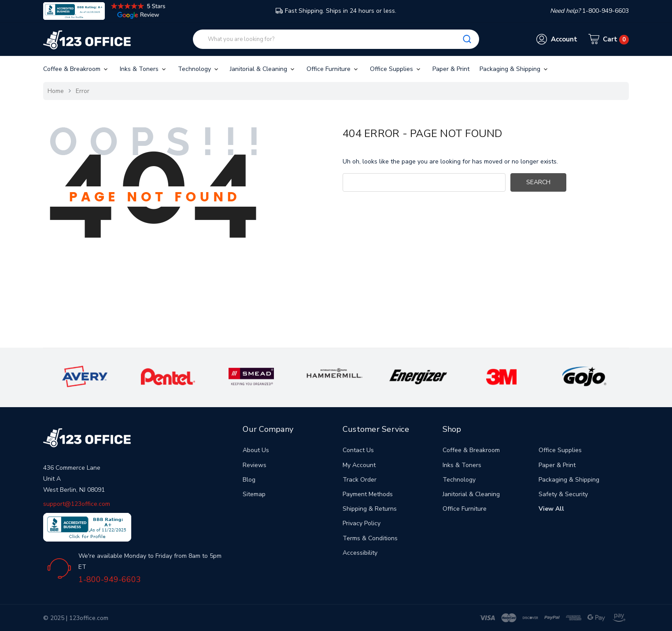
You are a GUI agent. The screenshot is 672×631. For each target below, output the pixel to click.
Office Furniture (333, 69)
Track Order (360, 480)
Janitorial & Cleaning (263, 69)
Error (83, 91)
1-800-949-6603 (110, 579)
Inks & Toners (144, 69)
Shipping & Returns (370, 509)
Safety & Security (563, 494)
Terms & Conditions (370, 538)
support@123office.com (77, 504)
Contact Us (358, 450)
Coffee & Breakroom (76, 69)
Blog (249, 480)
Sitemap (254, 494)
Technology (199, 69)
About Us (256, 450)
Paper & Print (451, 69)
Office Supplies (396, 69)
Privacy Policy (362, 523)
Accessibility (360, 553)
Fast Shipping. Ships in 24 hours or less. (336, 11)
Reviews (255, 465)
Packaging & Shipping (514, 69)
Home (56, 91)
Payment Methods (368, 494)
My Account (359, 465)
